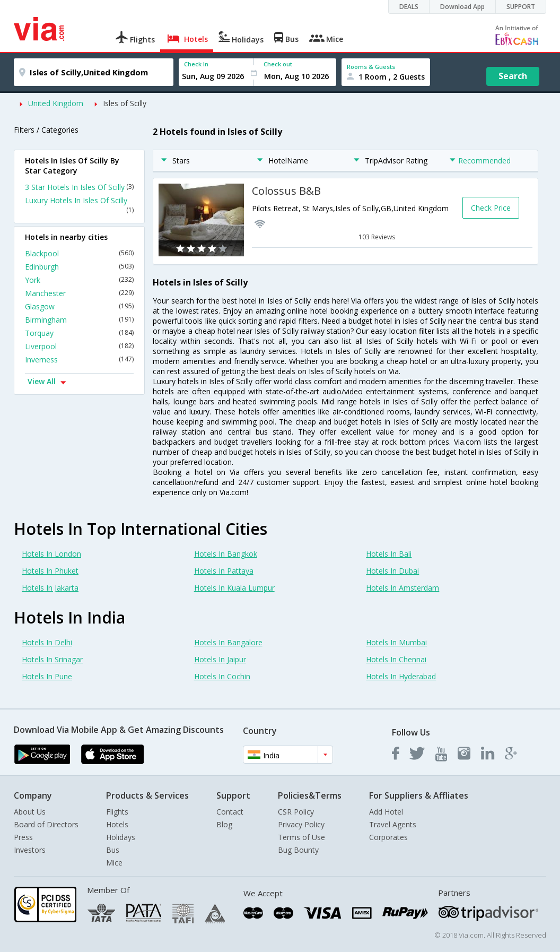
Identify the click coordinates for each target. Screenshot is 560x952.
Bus (113, 850)
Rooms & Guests (371, 67)
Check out (278, 64)
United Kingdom (56, 103)
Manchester (79, 293)
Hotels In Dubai (392, 571)
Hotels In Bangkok (226, 554)
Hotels (117, 824)
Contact (230, 812)
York (79, 280)
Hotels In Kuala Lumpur (234, 588)
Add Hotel (386, 812)
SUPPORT (521, 7)
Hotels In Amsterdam (402, 588)
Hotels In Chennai (396, 659)
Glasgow (79, 306)
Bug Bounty (298, 850)
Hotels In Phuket (50, 571)
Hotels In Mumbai (396, 642)
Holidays (121, 837)
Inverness (79, 360)
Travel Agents (393, 824)
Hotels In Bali (389, 554)
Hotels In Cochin (222, 676)
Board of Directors (46, 824)
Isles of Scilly (125, 103)
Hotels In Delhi (47, 642)
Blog (224, 824)
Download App (462, 7)
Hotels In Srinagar (52, 659)
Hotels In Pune (47, 676)
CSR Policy (296, 812)
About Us (30, 812)
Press (23, 837)
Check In (196, 64)
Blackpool (79, 253)
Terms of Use (301, 837)
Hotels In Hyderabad (401, 676)
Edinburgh (79, 267)
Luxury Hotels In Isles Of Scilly (79, 205)
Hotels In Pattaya (224, 571)
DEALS (409, 7)
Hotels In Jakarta (50, 588)
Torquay (79, 333)
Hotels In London (51, 554)
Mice (114, 863)
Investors (30, 850)
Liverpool (79, 346)
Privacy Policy (301, 824)
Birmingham (79, 320)
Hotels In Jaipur (220, 659)
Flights (117, 812)
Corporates (388, 837)
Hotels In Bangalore (228, 642)
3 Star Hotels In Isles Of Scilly (79, 187)
